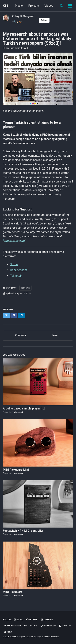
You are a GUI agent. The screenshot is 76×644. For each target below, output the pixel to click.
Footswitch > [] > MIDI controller (23, 531)
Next (55, 335)
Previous (20, 335)
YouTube (31, 626)
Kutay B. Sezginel (23, 16)
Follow (44, 20)
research (25, 288)
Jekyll (39, 637)
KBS (6, 6)
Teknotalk (16, 276)
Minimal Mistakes (51, 637)
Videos (49, 6)
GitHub (32, 620)
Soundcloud (12, 626)
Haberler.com (19, 270)
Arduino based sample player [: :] (24, 408)
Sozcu (14, 264)
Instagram (48, 626)
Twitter (65, 626)
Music (19, 6)
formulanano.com (14, 241)
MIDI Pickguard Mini (16, 470)
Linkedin (47, 620)
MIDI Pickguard (13, 592)
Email (18, 620)
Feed (8, 632)
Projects (34, 6)
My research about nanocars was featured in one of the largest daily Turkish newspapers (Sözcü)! (37, 39)
